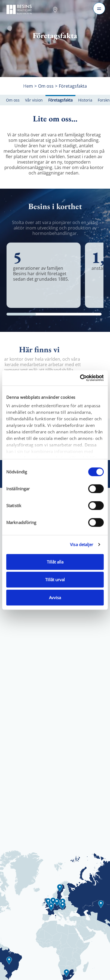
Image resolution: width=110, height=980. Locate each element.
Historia (85, 100)
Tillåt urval (55, 580)
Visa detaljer (82, 544)
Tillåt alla (55, 562)
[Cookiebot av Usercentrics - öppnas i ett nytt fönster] (80, 378)
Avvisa (55, 598)
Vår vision (34, 100)
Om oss (13, 100)
